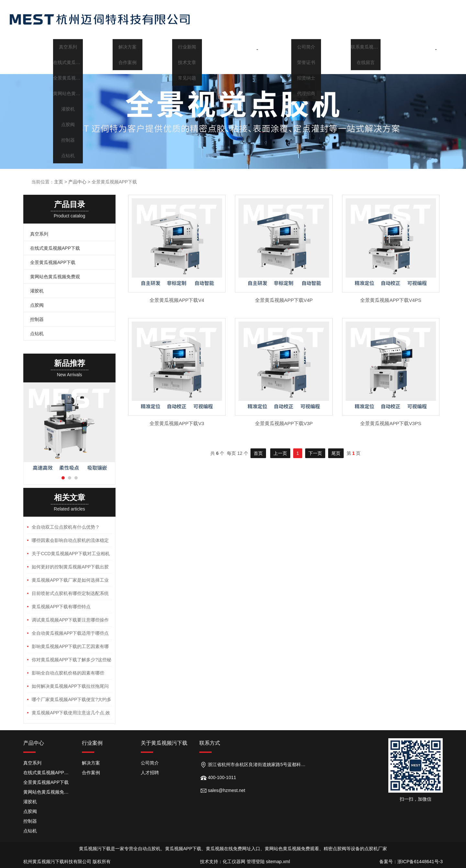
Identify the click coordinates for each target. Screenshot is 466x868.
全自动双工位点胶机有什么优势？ (66, 527)
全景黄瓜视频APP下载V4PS (391, 300)
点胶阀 (37, 305)
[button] (63, 478)
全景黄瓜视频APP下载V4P (284, 300)
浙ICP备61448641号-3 (420, 862)
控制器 (37, 319)
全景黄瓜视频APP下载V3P (284, 423)
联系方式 (210, 743)
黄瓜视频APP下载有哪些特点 (61, 607)
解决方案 (91, 763)
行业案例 (172, 47)
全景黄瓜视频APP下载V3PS (391, 423)
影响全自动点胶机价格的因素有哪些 (68, 673)
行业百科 (291, 47)
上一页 (280, 453)
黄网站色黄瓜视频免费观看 (48, 792)
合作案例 (91, 773)
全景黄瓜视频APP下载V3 (177, 423)
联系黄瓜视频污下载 (410, 47)
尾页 (336, 453)
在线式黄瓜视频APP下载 (55, 248)
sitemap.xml (278, 862)
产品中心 (113, 47)
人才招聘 (150, 773)
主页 (59, 182)
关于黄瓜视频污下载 (351, 47)
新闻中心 (232, 47)
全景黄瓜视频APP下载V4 (177, 300)
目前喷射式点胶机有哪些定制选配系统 (70, 593)
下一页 (315, 453)
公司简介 (150, 763)
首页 (53, 47)
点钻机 (37, 334)
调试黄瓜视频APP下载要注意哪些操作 (70, 620)
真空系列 (39, 234)
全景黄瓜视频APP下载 (53, 262)
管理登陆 (256, 862)
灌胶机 (37, 291)
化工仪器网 (234, 862)
